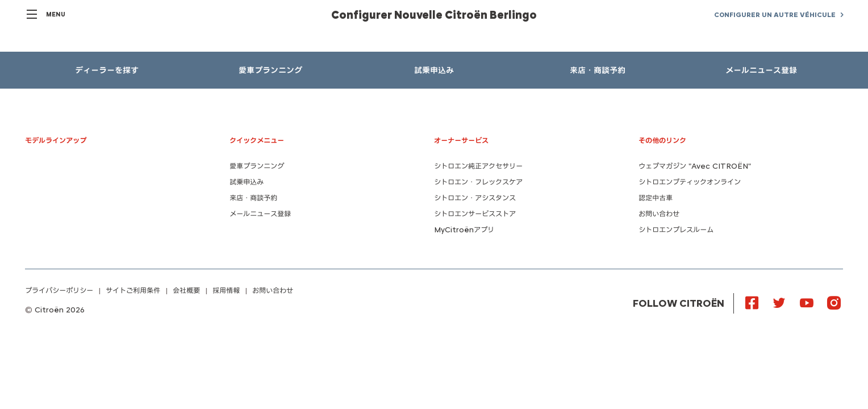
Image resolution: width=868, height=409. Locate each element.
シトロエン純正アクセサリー (478, 166)
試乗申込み (247, 182)
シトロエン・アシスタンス (475, 198)
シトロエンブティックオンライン (690, 182)
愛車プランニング (257, 166)
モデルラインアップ (56, 141)
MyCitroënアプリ (464, 230)
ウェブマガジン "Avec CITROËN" (695, 166)
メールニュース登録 (260, 214)
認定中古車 (656, 198)
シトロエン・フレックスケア (478, 182)
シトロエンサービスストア (475, 214)
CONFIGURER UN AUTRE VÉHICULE (775, 15)
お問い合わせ (659, 214)
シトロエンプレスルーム (676, 230)
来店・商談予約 (253, 198)
